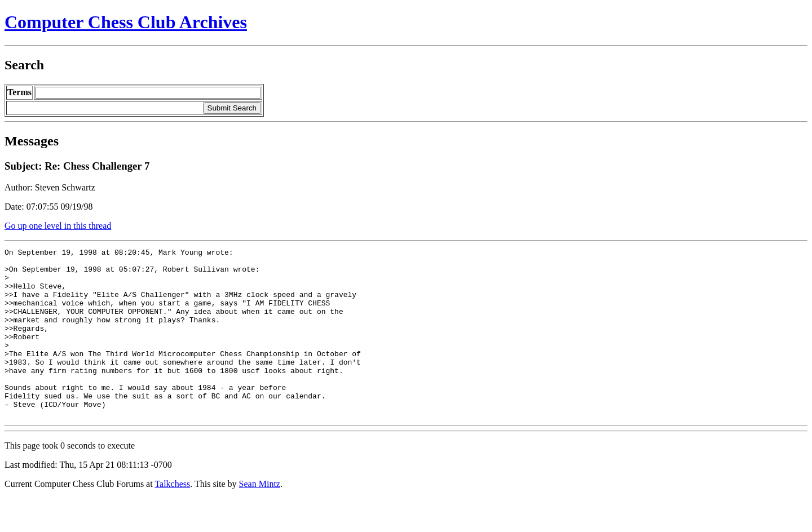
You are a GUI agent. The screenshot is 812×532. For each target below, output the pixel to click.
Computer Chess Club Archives (126, 22)
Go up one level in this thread (58, 226)
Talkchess (172, 518)
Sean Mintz (260, 518)
